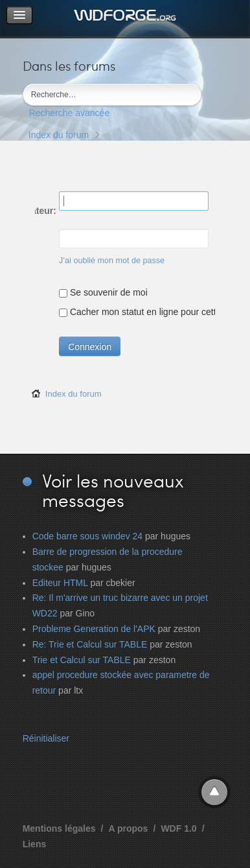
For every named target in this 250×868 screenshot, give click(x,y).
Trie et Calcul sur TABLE (82, 660)
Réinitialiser (46, 738)
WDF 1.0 (178, 828)
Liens (35, 844)
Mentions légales (59, 828)
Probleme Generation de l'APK (94, 629)
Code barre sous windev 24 (87, 536)
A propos (128, 828)
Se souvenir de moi (103, 292)
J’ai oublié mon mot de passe (112, 261)
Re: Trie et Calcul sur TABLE (90, 644)
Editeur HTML (60, 583)
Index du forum (59, 135)
